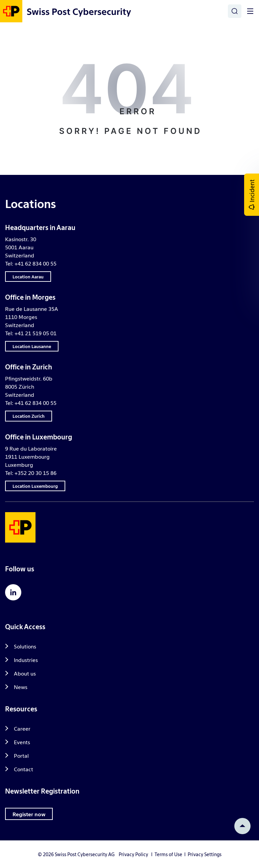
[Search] (235, 11)
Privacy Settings (205, 854)
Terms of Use (168, 854)
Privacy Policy (133, 854)
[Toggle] (250, 11)
